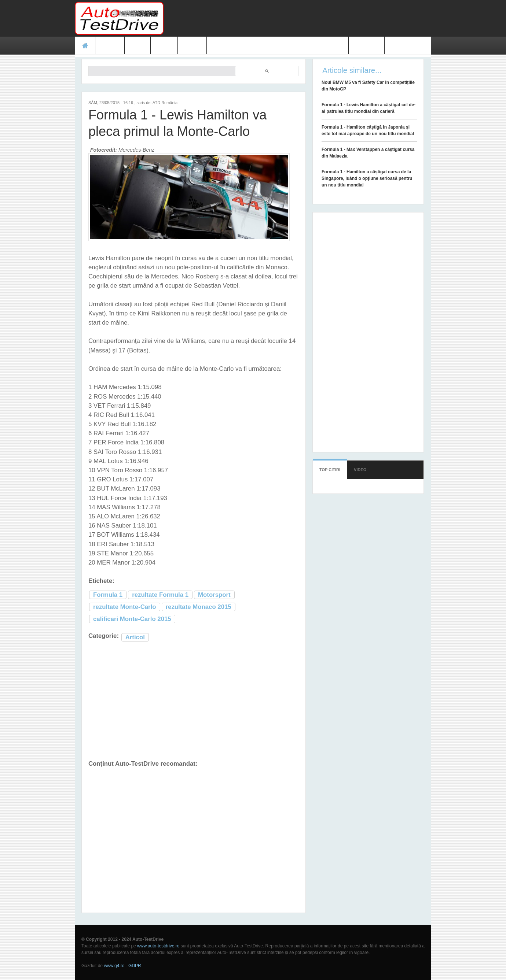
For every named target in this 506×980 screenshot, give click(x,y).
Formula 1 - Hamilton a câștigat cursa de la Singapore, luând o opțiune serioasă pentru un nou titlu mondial (367, 178)
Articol (135, 637)
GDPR (135, 966)
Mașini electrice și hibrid (309, 45)
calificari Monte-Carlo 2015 (132, 619)
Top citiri (330, 470)
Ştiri (138, 45)
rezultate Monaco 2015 (199, 607)
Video (192, 45)
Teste (110, 45)
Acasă (85, 45)
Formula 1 (108, 595)
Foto (164, 45)
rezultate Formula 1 (160, 595)
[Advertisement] (298, 18)
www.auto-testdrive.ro (158, 946)
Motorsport (214, 595)
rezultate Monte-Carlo (125, 607)
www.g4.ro (114, 966)
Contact (367, 45)
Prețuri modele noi (238, 45)
